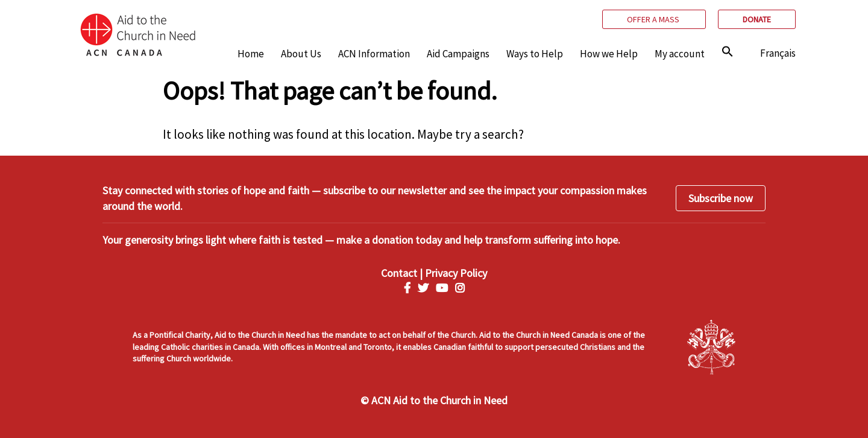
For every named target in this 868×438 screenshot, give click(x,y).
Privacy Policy (456, 273)
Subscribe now (721, 198)
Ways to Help (535, 54)
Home (251, 54)
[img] (728, 51)
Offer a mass (654, 19)
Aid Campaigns (458, 54)
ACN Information (374, 54)
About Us (301, 54)
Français (778, 53)
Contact (399, 273)
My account (680, 54)
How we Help (609, 54)
